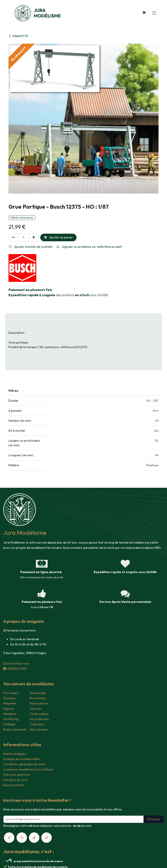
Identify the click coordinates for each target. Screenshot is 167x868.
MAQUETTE (18, 36)
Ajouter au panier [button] (58, 237)
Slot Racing (11, 719)
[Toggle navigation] (154, 13)
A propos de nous (15, 780)
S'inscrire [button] (154, 819)
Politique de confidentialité (21, 759)
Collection (37, 724)
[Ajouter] (34, 237)
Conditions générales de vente (24, 764)
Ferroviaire (11, 693)
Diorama (9, 698)
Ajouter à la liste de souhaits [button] (31, 247)
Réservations (39, 703)
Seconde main (39, 719)
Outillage (9, 724)
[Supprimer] (13, 237)
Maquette (10, 703)
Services (36, 709)
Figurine (9, 709)
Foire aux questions (17, 775)
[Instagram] (22, 838)
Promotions (38, 698)
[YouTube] (34, 838)
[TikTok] (47, 838)
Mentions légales (15, 754)
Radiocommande (15, 729)
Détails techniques (22, 217)
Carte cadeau (39, 714)
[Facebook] (9, 838)
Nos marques (39, 729)
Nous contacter (14, 785)
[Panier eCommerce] (144, 13)
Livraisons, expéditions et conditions (28, 769)
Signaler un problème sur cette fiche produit (89, 247)
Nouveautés (38, 693)
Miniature (10, 714)
